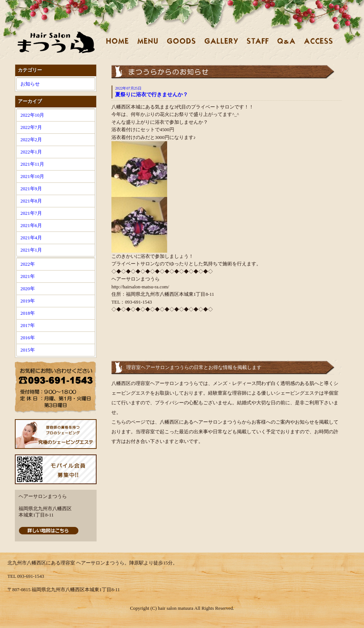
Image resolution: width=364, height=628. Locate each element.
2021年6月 (31, 226)
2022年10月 (32, 115)
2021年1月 (31, 250)
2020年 (28, 289)
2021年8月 (31, 201)
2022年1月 (31, 152)
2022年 (28, 264)
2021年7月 (31, 213)
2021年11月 (32, 164)
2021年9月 (31, 189)
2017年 (28, 326)
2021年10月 (32, 177)
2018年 (28, 313)
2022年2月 (31, 140)
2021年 (28, 276)
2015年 (28, 350)
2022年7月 (31, 127)
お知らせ (30, 84)
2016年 (28, 338)
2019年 (28, 301)
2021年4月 (31, 238)
